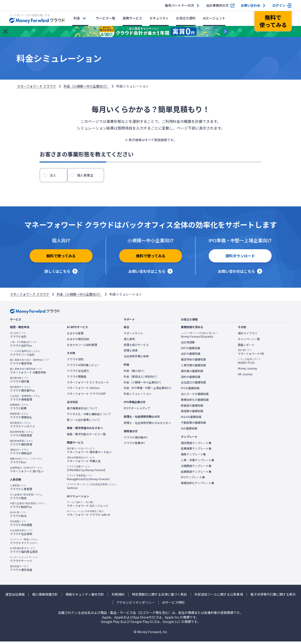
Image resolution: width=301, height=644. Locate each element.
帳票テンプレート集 (193, 457)
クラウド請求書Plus (22, 391)
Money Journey (247, 371)
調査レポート (246, 347)
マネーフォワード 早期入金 (84, 462)
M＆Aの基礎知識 (191, 419)
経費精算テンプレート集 (196, 451)
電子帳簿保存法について (82, 411)
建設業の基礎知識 (192, 414)
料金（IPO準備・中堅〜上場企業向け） (148, 390)
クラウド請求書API (136, 440)
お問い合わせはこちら (147, 274)
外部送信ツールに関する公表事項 (219, 597)
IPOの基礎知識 (190, 391)
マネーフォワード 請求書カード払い (89, 453)
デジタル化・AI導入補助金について (89, 416)
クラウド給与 (18, 517)
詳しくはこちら (57, 274)
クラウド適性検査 (21, 570)
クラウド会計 (18, 337)
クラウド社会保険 (22, 535)
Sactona (92, 489)
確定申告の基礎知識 (193, 362)
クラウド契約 (75, 362)
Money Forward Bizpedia (199, 337)
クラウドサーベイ (24, 562)
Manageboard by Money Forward (88, 480)
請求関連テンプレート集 (196, 445)
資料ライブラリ (248, 336)
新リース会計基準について (83, 422)
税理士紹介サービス (136, 347)
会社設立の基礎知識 (193, 385)
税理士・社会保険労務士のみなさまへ (147, 425)
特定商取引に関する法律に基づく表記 (159, 597)
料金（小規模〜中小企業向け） (86, 86)
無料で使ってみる (61, 260)
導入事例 (129, 341)
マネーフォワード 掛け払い (27, 472)
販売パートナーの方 (180, 5)
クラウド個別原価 (22, 445)
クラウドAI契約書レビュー (83, 367)
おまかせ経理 (75, 336)
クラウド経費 (19, 409)
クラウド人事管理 (21, 490)
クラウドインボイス (22, 427)
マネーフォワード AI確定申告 (28, 373)
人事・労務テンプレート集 (198, 462)
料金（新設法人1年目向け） (141, 379)
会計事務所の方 (217, 5)
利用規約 (118, 597)
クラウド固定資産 (22, 436)
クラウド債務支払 (21, 418)
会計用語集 (188, 345)
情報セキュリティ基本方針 (85, 597)
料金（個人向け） (135, 373)
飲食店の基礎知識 (192, 408)
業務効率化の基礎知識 (195, 402)
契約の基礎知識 (191, 379)
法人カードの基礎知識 (195, 396)
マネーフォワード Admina (83, 390)
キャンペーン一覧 (249, 341)
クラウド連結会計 (21, 454)
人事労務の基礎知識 (193, 368)
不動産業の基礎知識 (193, 425)
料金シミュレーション (138, 396)
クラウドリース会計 (25, 355)
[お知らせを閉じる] (6, 31)
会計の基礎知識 (191, 356)
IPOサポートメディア (137, 411)
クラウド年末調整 (21, 526)
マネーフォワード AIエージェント (88, 507)
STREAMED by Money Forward (86, 471)
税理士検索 (131, 353)
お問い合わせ (251, 5)
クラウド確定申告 (30, 364)
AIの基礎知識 (189, 431)
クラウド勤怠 (26, 499)
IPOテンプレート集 (193, 480)
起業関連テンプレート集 (196, 474)
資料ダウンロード (240, 260)
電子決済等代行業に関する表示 (273, 597)
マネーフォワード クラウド (37, 86)
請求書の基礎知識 (192, 373)
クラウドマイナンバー (24, 544)
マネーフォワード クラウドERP (86, 396)
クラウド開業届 (77, 379)
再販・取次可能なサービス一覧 (86, 437)
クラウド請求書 (20, 382)
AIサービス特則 (173, 605)
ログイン (279, 5)
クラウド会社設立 (78, 373)
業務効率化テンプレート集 (198, 485)
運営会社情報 (15, 597)
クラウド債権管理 (25, 400)
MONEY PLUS (249, 364)
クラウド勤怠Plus (27, 508)
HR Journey (245, 376)
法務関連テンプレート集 (196, 468)
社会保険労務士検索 (136, 359)
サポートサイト (133, 336)
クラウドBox (26, 463)
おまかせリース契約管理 (82, 347)
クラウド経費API (134, 445)
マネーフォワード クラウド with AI (88, 515)
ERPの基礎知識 (191, 350)
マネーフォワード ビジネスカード (88, 385)
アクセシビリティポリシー (136, 605)
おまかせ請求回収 (78, 341)
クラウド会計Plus (23, 346)
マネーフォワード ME (251, 355)
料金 (77, 18)
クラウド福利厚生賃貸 (24, 553)
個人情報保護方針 (45, 597)
